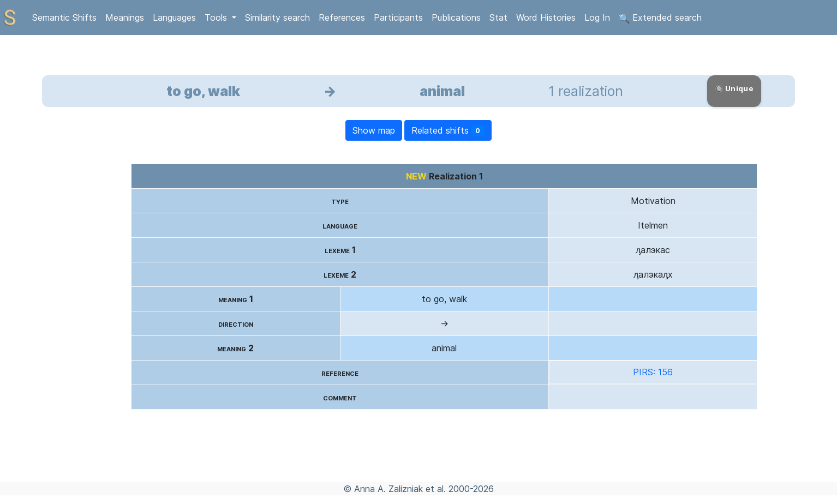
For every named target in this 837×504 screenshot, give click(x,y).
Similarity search (277, 17)
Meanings (125, 17)
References (342, 17)
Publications (456, 17)
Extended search (660, 18)
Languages (174, 17)
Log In (597, 17)
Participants (398, 17)
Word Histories (546, 17)
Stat (498, 17)
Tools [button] (217, 17)
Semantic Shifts (64, 17)
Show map (374, 130)
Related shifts (448, 131)
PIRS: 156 (653, 372)
